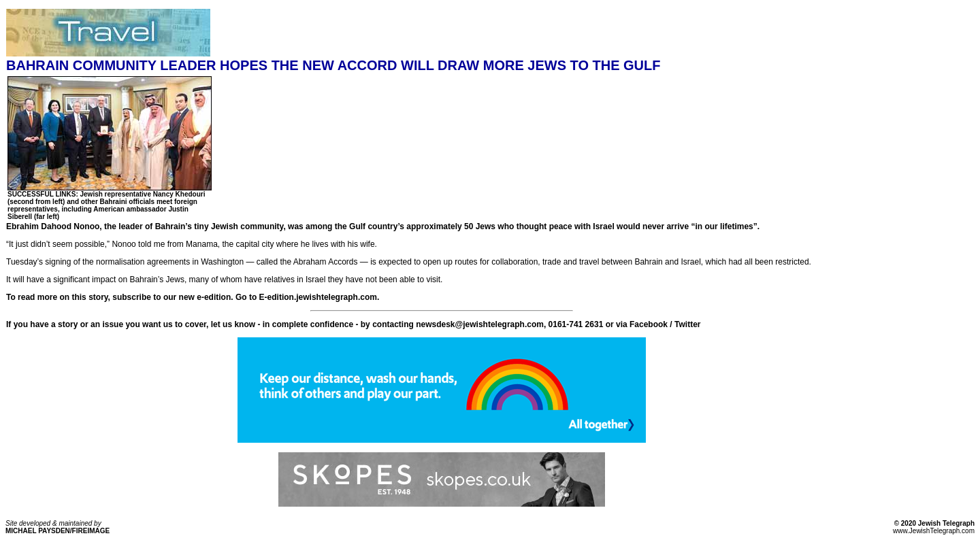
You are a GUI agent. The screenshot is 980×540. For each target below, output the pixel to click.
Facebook (649, 324)
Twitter (687, 324)
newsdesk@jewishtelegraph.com (480, 324)
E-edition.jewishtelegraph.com (318, 297)
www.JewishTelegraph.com (934, 531)
